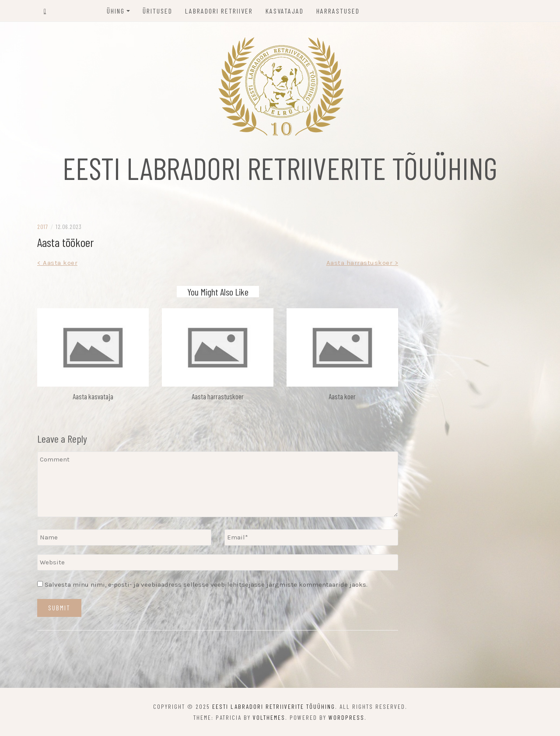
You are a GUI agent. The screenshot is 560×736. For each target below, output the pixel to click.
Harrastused (338, 11)
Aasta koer (342, 396)
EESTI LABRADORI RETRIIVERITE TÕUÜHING (280, 168)
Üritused (157, 11)
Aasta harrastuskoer (218, 396)
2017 (42, 227)
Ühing (116, 11)
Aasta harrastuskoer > (362, 263)
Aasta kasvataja (93, 396)
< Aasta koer (57, 263)
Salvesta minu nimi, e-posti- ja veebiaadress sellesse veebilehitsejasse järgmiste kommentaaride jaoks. (206, 585)
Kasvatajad (285, 11)
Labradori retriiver (219, 11)
